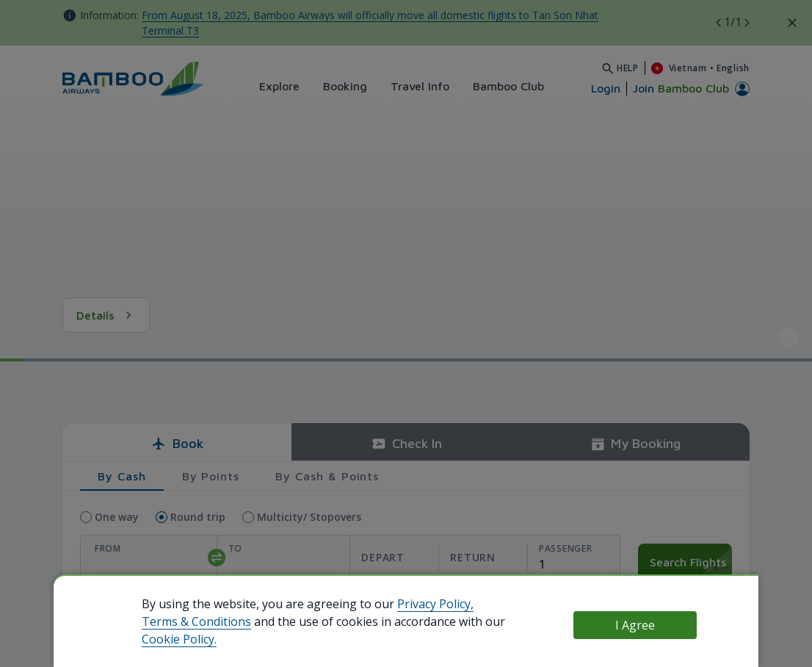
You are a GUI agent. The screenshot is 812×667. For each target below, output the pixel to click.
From (108, 548)
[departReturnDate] (438, 557)
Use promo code (678, 598)
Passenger (565, 548)
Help (628, 68)
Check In (406, 443)
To (235, 548)
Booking (345, 86)
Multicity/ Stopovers (309, 517)
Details (106, 315)
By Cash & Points (327, 476)
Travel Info (420, 86)
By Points (211, 476)
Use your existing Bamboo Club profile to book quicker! (266, 614)
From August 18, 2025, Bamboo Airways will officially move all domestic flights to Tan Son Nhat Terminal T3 (370, 23)
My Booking (635, 443)
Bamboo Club (508, 86)
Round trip (198, 517)
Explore (279, 86)
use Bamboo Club (96, 615)
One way (117, 517)
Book (177, 443)
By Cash (122, 476)
